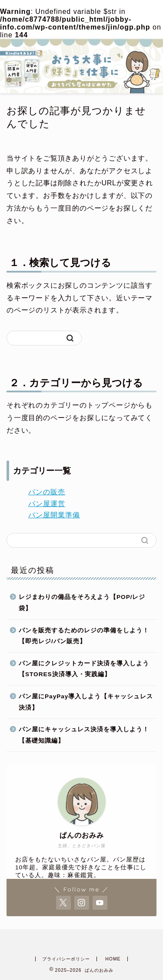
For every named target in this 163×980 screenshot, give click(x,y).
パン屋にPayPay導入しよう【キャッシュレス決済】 (86, 702)
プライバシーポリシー (66, 959)
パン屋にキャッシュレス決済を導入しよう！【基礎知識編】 (84, 735)
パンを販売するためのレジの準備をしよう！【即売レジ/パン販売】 (84, 636)
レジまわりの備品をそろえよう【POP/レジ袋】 (82, 603)
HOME (113, 959)
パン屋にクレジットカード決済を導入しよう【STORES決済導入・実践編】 (84, 669)
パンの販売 (47, 492)
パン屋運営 (47, 504)
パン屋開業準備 (54, 515)
